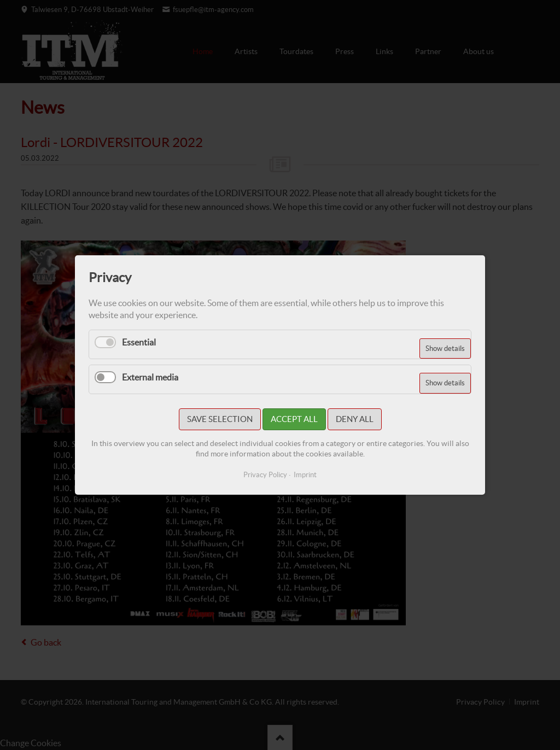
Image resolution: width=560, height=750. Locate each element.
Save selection (220, 419)
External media (150, 377)
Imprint (305, 475)
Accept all (294, 419)
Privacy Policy (265, 475)
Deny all (355, 419)
